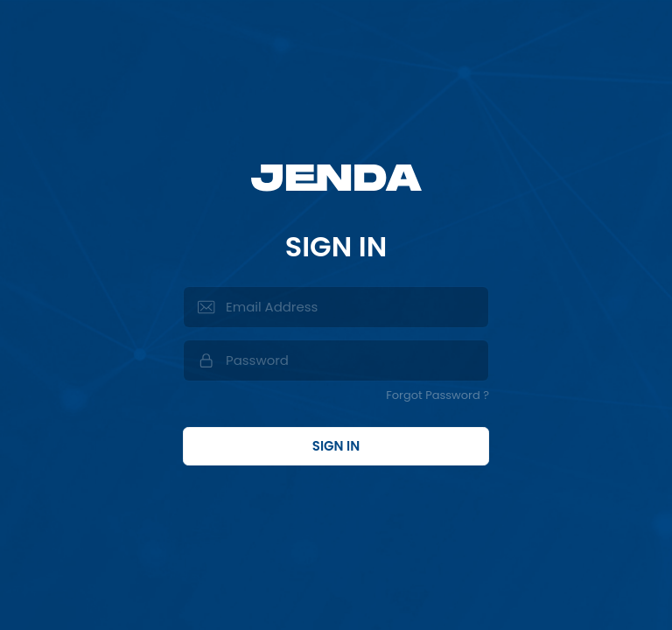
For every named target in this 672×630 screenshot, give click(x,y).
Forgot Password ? (437, 395)
